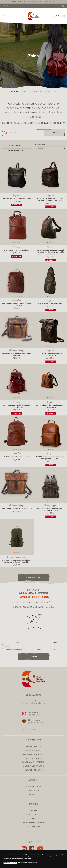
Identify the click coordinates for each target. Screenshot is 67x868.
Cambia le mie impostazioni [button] (27, 863)
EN (58, 6)
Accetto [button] (7, 863)
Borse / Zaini (45, 92)
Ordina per (40, 145)
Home (23, 92)
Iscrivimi (34, 657)
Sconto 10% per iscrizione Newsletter (26, 2)
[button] (14, 191)
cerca (55, 133)
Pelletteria (33, 92)
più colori (17, 205)
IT (55, 6)
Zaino (56, 92)
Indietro (13, 92)
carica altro (34, 578)
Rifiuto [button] (14, 863)
